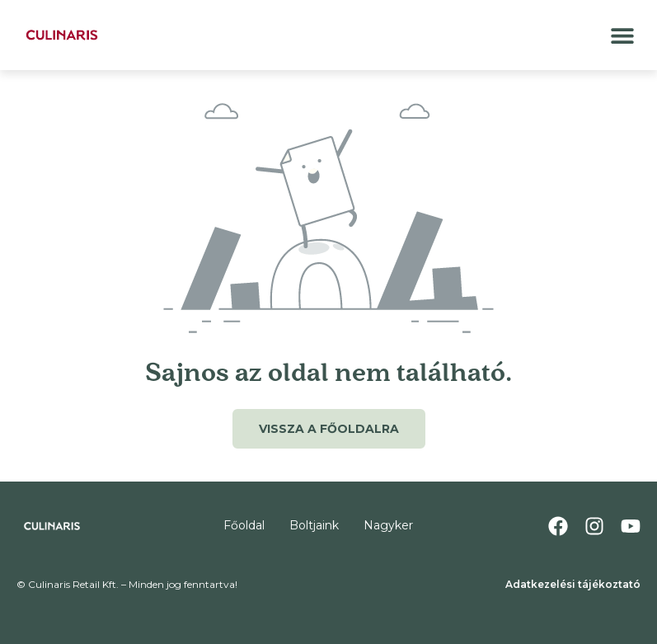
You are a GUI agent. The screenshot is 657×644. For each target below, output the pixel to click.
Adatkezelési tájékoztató (573, 584)
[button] (622, 35)
